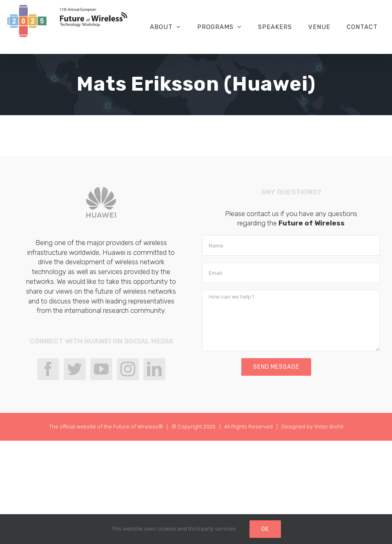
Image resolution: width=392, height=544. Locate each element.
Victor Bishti (329, 427)
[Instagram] (128, 369)
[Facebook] (48, 369)
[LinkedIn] (154, 369)
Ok (265, 529)
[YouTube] (101, 369)
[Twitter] (75, 369)
